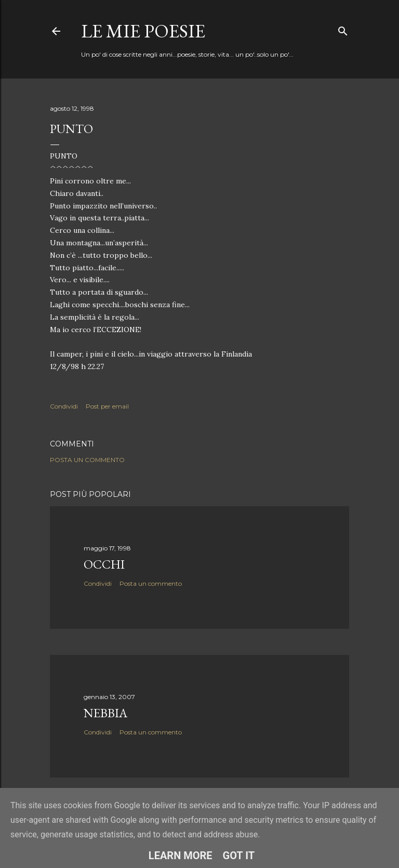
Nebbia (105, 713)
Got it (239, 856)
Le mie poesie (143, 31)
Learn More (181, 856)
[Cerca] (343, 29)
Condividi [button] (64, 406)
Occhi (104, 564)
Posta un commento (87, 460)
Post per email (107, 406)
